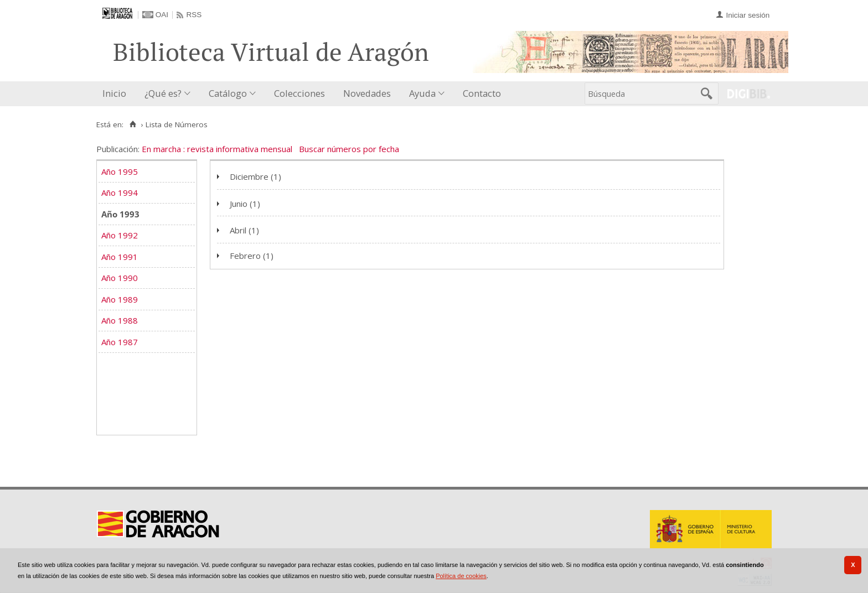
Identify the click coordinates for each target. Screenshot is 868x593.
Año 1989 (120, 299)
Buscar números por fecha (349, 149)
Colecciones (299, 93)
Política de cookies (461, 576)
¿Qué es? (163, 93)
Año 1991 (120, 257)
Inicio (114, 93)
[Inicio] (133, 124)
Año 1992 (120, 235)
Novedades (367, 93)
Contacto (482, 93)
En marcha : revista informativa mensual (217, 149)
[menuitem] (117, 94)
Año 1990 (120, 278)
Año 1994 (120, 193)
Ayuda (422, 93)
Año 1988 (120, 320)
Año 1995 (120, 171)
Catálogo (228, 93)
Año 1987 (120, 342)
